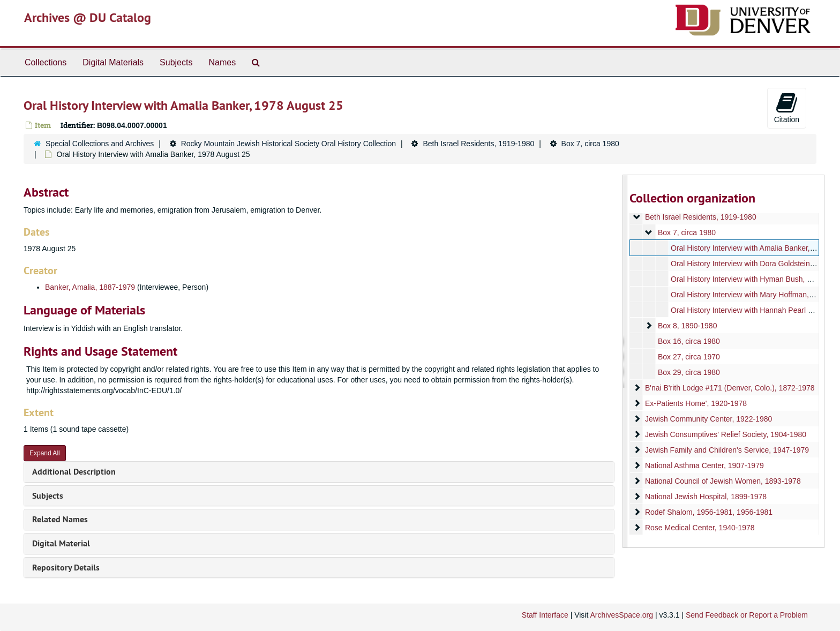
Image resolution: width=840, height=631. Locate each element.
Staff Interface (545, 615)
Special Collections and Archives (100, 144)
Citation (787, 108)
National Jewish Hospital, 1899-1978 (705, 497)
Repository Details (66, 568)
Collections (46, 62)
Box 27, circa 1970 (688, 357)
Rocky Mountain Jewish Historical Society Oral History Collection (288, 144)
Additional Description (74, 472)
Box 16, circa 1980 (688, 341)
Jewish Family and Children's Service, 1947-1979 (726, 450)
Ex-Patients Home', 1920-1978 (695, 403)
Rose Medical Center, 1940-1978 (699, 528)
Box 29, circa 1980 (688, 372)
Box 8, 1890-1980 (687, 326)
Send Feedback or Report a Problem (747, 615)
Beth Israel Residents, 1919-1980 (478, 144)
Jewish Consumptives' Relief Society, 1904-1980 (725, 434)
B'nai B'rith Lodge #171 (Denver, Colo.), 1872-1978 (729, 388)
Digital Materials (113, 62)
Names (222, 62)
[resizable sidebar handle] (625, 361)
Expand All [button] (45, 453)
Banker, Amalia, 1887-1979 (90, 287)
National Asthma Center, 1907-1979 (704, 465)
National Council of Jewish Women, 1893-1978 (722, 481)
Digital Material (61, 543)
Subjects (176, 62)
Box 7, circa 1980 (590, 144)
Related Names (60, 519)
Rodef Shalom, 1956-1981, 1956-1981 (708, 512)
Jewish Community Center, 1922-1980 (708, 419)
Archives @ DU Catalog (88, 17)
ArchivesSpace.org (621, 615)
